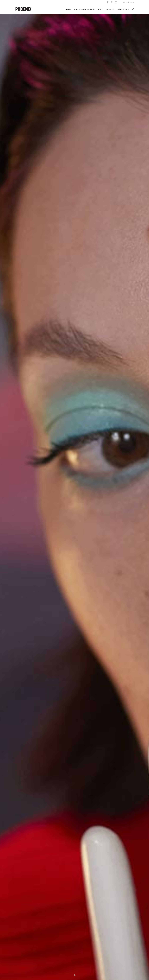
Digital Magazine (83, 9)
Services (122, 9)
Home (68, 9)
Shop (100, 9)
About (109, 9)
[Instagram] (116, 3)
